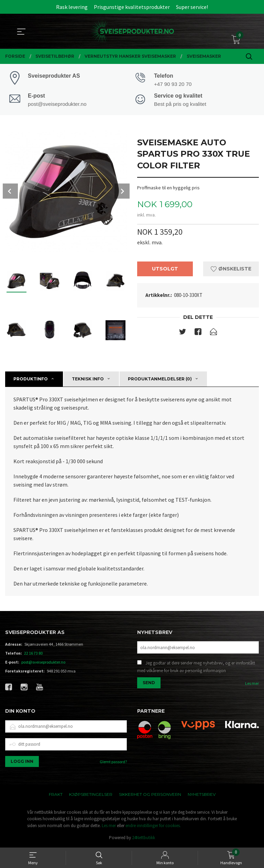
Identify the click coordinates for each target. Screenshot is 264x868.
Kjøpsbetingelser (91, 795)
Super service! (192, 7)
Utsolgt (165, 269)
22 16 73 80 (33, 654)
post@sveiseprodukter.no (43, 663)
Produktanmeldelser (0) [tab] (160, 379)
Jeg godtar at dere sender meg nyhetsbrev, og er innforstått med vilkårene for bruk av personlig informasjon (196, 667)
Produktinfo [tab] (31, 379)
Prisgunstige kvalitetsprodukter (132, 7)
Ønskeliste (231, 269)
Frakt (56, 795)
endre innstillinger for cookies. (153, 826)
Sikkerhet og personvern (150, 795)
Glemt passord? (113, 762)
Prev (10, 191)
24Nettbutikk (144, 838)
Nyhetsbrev (202, 795)
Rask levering (72, 7)
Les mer (252, 684)
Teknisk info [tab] (88, 379)
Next (122, 191)
